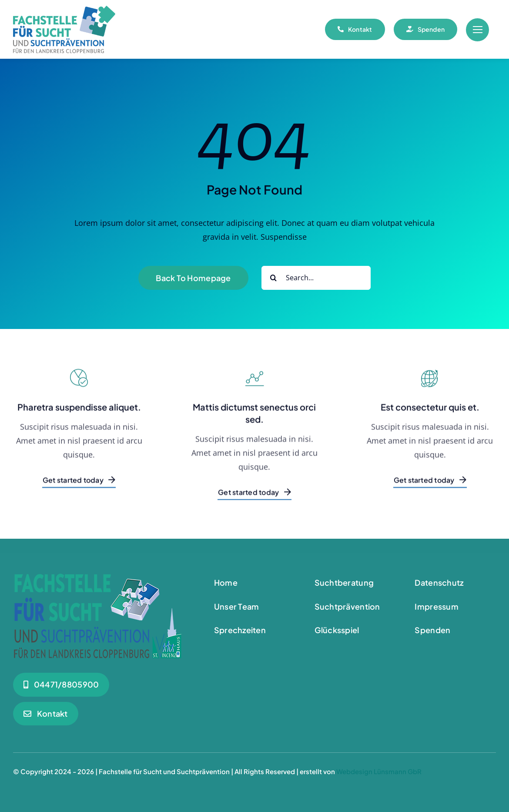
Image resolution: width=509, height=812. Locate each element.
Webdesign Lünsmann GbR (379, 771)
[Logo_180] (64, 10)
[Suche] (273, 278)
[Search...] (316, 278)
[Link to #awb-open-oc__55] (477, 30)
